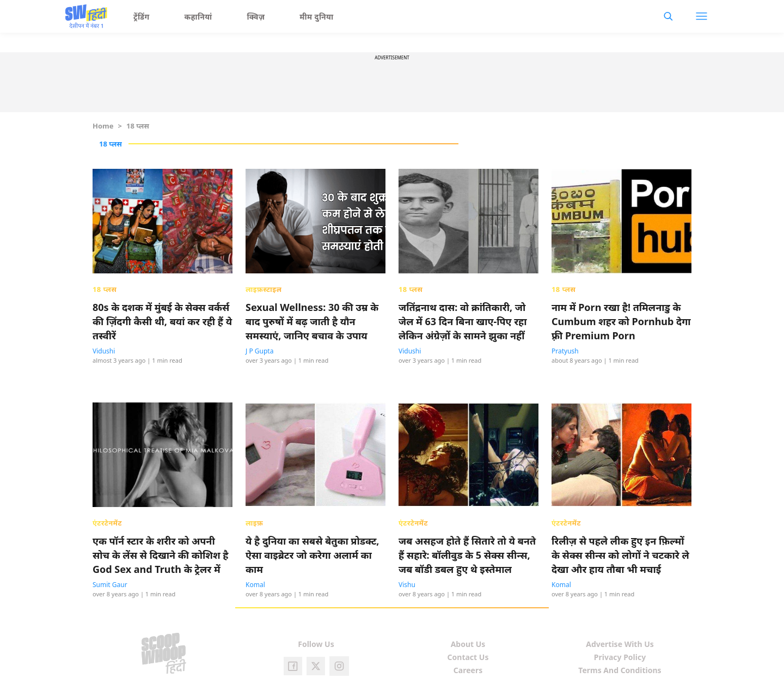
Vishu (407, 585)
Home (103, 126)
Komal (255, 585)
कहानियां (198, 17)
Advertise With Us (620, 644)
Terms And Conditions (620, 670)
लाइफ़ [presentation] (254, 523)
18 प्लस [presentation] (105, 289)
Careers (468, 670)
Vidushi (104, 351)
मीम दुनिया (316, 17)
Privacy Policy (620, 657)
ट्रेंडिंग (142, 17)
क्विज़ (256, 17)
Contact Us (468, 657)
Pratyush (565, 351)
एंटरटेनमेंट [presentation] (107, 523)
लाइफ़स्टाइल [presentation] (264, 289)
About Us (468, 644)
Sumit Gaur (110, 585)
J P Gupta (259, 351)
